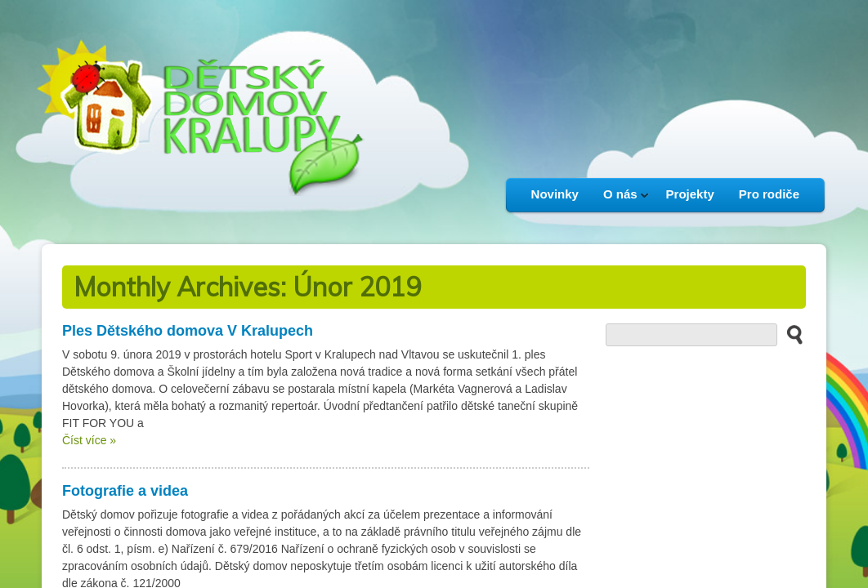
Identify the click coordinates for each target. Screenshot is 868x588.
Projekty (690, 194)
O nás (620, 199)
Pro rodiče (769, 194)
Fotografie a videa (125, 491)
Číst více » (89, 440)
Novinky (555, 194)
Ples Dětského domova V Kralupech (188, 331)
